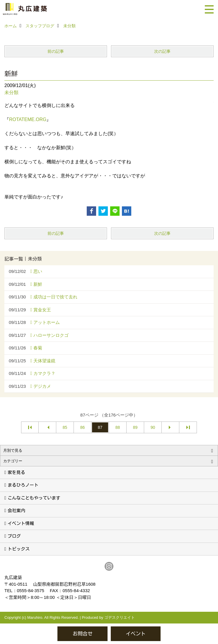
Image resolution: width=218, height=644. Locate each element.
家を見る (16, 472)
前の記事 (56, 51)
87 (100, 427)
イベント (136, 634)
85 (65, 427)
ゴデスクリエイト (120, 617)
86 (83, 427)
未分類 (11, 92)
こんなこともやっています (34, 498)
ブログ (14, 536)
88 (118, 427)
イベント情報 (21, 523)
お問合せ (83, 634)
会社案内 (16, 510)
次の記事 (162, 51)
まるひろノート (23, 485)
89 (135, 427)
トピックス (19, 549)
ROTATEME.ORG (28, 119)
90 (153, 427)
